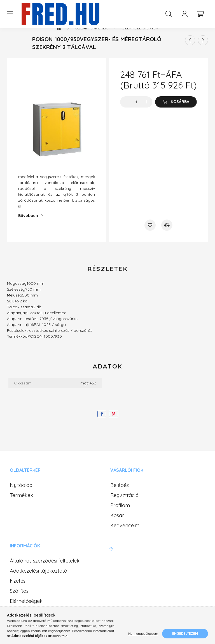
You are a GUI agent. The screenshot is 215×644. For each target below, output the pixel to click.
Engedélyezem (185, 634)
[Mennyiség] (136, 113)
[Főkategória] (59, 39)
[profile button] (184, 14)
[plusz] (147, 113)
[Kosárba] (176, 113)
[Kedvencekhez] (150, 236)
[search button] (169, 14)
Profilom (120, 517)
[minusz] (126, 113)
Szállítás (19, 602)
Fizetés (18, 592)
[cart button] (200, 14)
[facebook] (102, 425)
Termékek (21, 507)
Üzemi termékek (92, 39)
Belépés (120, 496)
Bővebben (28, 227)
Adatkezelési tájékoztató (38, 582)
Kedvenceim (125, 537)
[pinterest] (114, 425)
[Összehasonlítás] (167, 236)
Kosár (117, 527)
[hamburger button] (10, 14)
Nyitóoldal (22, 496)
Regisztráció (124, 507)
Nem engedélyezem (143, 634)
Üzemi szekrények (140, 39)
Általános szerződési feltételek (45, 572)
